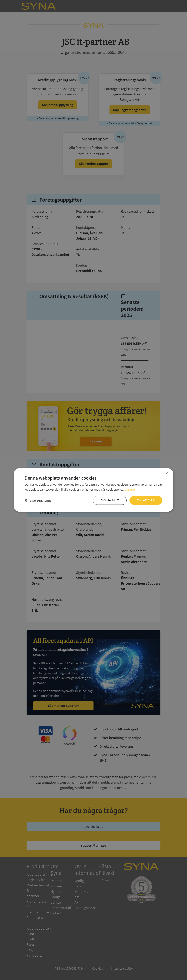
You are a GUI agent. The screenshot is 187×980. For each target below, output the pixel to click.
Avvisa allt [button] (110, 500)
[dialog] (93, 490)
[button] (38, 500)
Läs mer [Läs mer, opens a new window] (130, 489)
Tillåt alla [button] (146, 500)
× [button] (167, 473)
